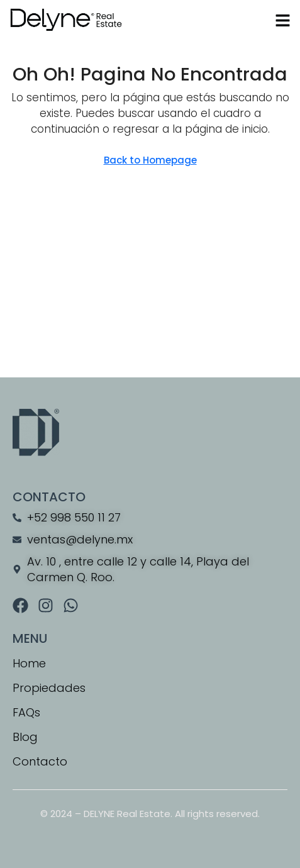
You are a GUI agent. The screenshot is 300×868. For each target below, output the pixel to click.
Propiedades (49, 688)
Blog (25, 737)
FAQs (26, 712)
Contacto (40, 761)
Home (29, 663)
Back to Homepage (150, 160)
